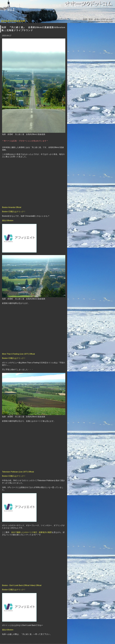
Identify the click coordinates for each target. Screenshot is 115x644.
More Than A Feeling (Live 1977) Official (18, 354)
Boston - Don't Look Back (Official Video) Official (22, 585)
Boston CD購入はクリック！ (14, 212)
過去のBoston (8, 220)
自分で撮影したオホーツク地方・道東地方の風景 (32, 532)
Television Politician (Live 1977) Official (18, 472)
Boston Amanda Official (12, 207)
